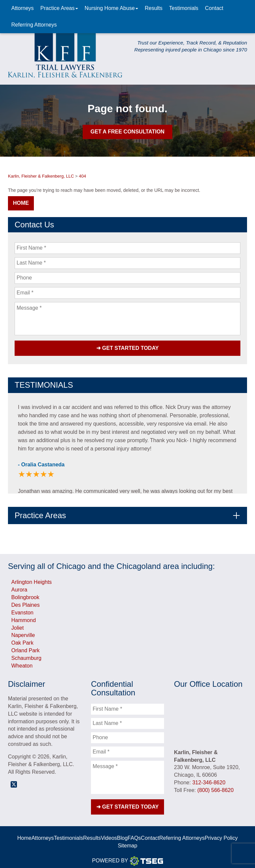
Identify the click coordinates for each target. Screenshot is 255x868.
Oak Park (22, 640)
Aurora (19, 587)
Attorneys (23, 8)
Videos (109, 832)
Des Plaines (25, 602)
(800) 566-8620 (215, 787)
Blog (122, 832)
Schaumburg (26, 655)
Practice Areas (59, 8)
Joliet (17, 625)
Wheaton (22, 663)
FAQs (134, 832)
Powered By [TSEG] (127, 855)
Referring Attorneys (34, 25)
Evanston (22, 610)
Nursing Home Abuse (111, 8)
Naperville (23, 632)
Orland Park (25, 647)
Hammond (24, 617)
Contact (214, 8)
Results (154, 8)
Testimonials (184, 8)
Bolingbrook (25, 594)
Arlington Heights (32, 579)
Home (21, 203)
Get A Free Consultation (128, 132)
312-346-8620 (209, 780)
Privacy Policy (221, 832)
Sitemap (128, 840)
